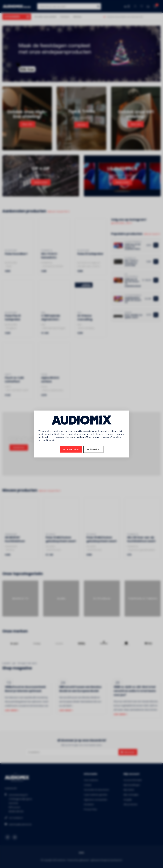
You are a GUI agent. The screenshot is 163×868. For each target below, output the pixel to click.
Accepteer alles (71, 449)
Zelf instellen (93, 449)
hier (119, 437)
